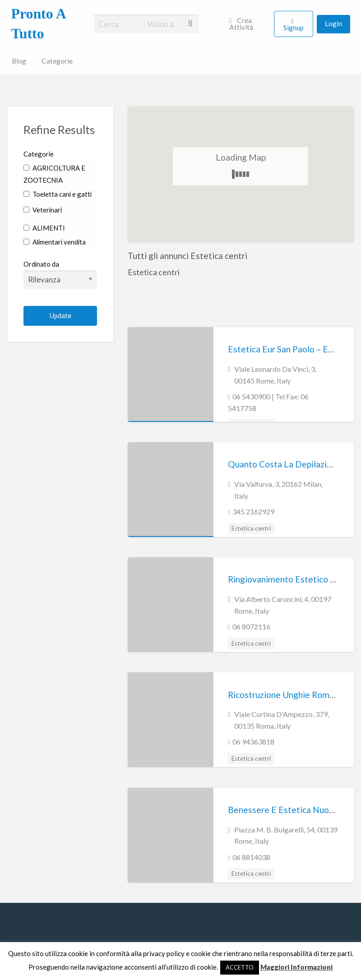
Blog (19, 61)
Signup (294, 28)
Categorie (57, 61)
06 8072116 (251, 626)
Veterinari (43, 210)
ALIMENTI (44, 228)
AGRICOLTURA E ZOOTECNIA (54, 174)
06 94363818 (253, 742)
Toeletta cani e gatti (58, 194)
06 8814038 (251, 857)
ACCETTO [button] (240, 967)
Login (333, 23)
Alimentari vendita (55, 242)
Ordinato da (60, 274)
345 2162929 (253, 511)
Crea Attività (241, 24)
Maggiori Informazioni (296, 967)
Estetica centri (251, 528)
